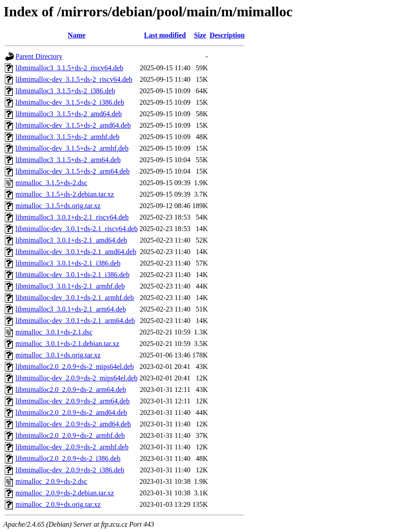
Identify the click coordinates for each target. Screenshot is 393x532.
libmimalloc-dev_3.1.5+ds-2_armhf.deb (72, 148)
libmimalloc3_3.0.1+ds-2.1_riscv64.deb (72, 217)
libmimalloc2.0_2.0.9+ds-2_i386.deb (68, 458)
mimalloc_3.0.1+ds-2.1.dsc (54, 332)
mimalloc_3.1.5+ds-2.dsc (51, 183)
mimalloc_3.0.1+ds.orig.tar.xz (58, 355)
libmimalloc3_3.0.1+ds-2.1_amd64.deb (71, 240)
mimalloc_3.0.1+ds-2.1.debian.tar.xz (67, 344)
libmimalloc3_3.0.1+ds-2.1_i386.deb (68, 263)
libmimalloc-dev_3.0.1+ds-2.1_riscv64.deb (77, 229)
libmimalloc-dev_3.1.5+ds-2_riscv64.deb (74, 79)
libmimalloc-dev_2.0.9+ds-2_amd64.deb (73, 424)
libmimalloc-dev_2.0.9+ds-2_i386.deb (70, 470)
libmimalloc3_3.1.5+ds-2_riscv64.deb (69, 68)
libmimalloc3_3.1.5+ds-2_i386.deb (65, 91)
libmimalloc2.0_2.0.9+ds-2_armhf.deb (70, 435)
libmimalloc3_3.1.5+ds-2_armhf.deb (67, 137)
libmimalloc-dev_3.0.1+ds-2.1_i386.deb (72, 275)
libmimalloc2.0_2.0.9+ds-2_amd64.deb (71, 412)
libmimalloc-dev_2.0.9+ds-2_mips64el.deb (76, 378)
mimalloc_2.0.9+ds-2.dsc (51, 481)
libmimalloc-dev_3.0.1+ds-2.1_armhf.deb (75, 298)
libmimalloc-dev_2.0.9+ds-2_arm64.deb (72, 401)
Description (227, 35)
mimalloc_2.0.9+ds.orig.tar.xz (58, 504)
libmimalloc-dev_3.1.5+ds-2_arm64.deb (72, 171)
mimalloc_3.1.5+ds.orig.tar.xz (58, 206)
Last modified (165, 35)
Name (76, 35)
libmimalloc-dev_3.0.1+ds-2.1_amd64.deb (76, 252)
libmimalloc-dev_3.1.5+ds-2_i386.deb (70, 102)
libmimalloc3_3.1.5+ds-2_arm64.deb (68, 160)
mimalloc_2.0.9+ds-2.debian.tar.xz (65, 493)
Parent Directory (39, 56)
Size (200, 35)
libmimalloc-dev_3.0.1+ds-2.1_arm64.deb (75, 321)
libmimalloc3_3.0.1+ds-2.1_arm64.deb (71, 309)
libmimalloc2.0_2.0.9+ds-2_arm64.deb (71, 389)
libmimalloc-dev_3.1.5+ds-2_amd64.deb (73, 125)
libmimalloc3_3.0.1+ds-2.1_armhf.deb (70, 286)
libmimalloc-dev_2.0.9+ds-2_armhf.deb (72, 447)
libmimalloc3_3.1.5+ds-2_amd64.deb (69, 114)
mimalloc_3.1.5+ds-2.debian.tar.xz (65, 194)
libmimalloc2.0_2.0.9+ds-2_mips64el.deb (75, 367)
